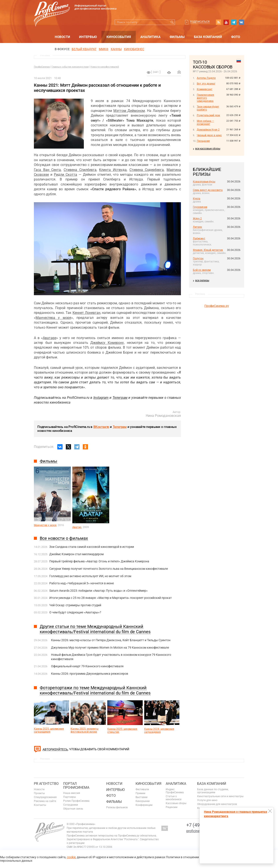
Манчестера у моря (53, 318)
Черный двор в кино (209, 135)
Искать (172, 22)
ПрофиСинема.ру (217, 306)
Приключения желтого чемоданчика (205, 98)
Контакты (40, 805)
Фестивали (142, 789)
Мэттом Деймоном (129, 111)
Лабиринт (199, 239)
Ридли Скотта (65, 175)
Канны (116, 49)
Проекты (39, 793)
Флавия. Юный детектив (208, 250)
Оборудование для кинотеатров (217, 804)
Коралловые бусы (204, 182)
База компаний (208, 37)
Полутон (198, 258)
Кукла (197, 199)
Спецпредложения (45, 797)
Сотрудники (71, 805)
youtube (226, 22)
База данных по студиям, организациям (213, 791)
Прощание (203, 141)
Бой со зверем (202, 270)
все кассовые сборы (208, 149)
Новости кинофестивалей (105, 67)
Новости (62, 37)
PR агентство (46, 784)
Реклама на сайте (45, 801)
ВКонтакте (101, 427)
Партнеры (69, 797)
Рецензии (172, 807)
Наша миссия (72, 793)
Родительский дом (208, 115)
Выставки (141, 797)
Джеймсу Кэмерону (107, 343)
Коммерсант (205, 89)
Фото (236, 37)
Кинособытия (119, 37)
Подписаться (200, 22)
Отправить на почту (179, 72)
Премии (140, 793)
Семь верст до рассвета (208, 190)
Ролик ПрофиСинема (76, 801)
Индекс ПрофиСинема (175, 791)
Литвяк (197, 227)
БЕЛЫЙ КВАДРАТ (84, 49)
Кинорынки (143, 801)
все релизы (202, 280)
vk (241, 22)
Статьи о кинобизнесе (174, 798)
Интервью (88, 37)
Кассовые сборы (176, 803)
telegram (234, 22)
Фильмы (177, 37)
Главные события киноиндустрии (70, 67)
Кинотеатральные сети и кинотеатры (220, 796)
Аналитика (150, 37)
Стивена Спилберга (80, 170)
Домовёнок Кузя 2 (208, 130)
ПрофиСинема (42, 67)
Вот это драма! (206, 84)
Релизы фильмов (117, 807)
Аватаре (50, 338)
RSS (218, 22)
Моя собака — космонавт (205, 123)
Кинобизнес (134, 49)
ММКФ (104, 49)
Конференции (144, 805)
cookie (71, 857)
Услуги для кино (207, 800)
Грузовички (200, 207)
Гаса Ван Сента (47, 170)
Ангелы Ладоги (206, 78)
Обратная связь (73, 809)
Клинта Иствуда (113, 170)
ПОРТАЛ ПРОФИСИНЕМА (76, 786)
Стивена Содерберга (147, 170)
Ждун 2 (197, 219)
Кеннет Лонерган (86, 313)
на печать (169, 73)
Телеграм (120, 427)
